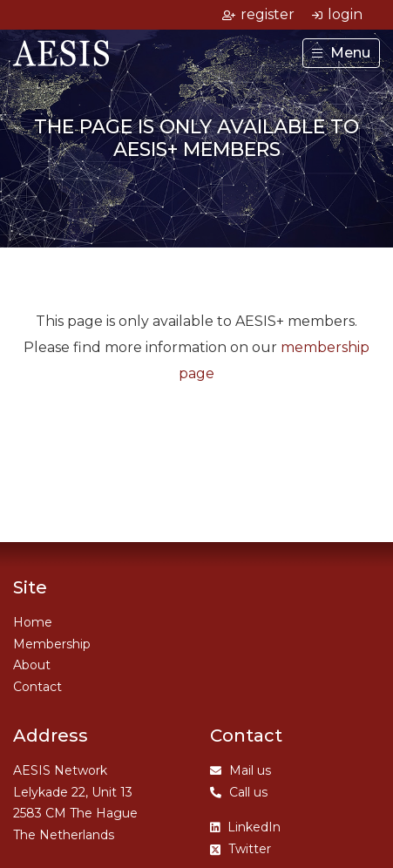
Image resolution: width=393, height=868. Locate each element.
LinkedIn (245, 827)
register (258, 14)
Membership (52, 644)
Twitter (241, 849)
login (337, 14)
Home (33, 622)
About (32, 665)
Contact (37, 687)
